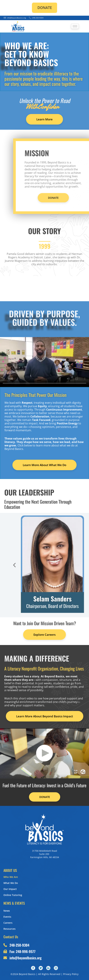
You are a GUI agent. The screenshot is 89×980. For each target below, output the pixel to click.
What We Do (11, 883)
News (7, 911)
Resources (9, 929)
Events (7, 917)
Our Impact (10, 889)
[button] (74, 565)
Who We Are (11, 877)
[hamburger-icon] (75, 26)
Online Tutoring (13, 895)
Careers (8, 923)
